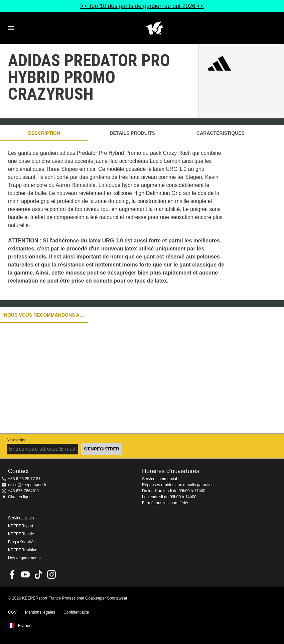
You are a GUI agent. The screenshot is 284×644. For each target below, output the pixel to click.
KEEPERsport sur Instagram (51, 574)
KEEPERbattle (21, 534)
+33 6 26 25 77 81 (24, 479)
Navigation (11, 28)
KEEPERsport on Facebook (12, 574)
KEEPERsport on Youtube (25, 574)
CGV (12, 612)
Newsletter (16, 440)
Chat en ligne (20, 497)
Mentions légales (40, 612)
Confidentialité (76, 612)
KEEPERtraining (23, 550)
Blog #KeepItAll (22, 542)
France (25, 626)
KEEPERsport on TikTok (38, 574)
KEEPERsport (21, 526)
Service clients (21, 518)
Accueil (154, 28)
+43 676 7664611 (24, 491)
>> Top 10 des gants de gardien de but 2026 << (142, 6)
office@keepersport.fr (27, 485)
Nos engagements (24, 558)
